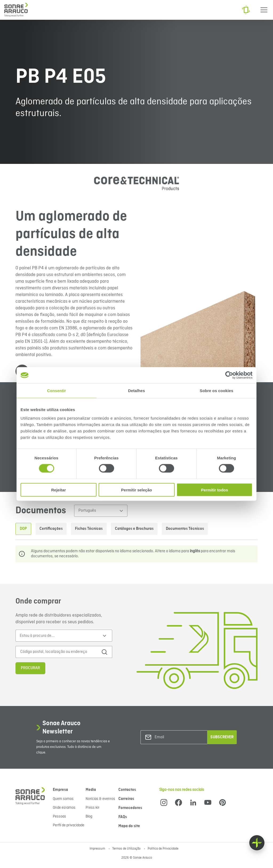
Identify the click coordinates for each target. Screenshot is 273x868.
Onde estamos (64, 808)
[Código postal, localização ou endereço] (59, 652)
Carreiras (126, 799)
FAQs (123, 817)
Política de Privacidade (163, 849)
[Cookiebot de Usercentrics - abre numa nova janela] (229, 375)
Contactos (127, 790)
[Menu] (264, 10)
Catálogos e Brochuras (134, 529)
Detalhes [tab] (136, 391)
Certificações (51, 529)
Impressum (98, 849)
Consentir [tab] (57, 391)
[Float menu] (257, 843)
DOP (23, 529)
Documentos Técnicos (185, 529)
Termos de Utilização (127, 849)
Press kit (93, 808)
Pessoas (59, 816)
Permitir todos (215, 490)
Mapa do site (129, 826)
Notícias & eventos (100, 799)
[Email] (176, 737)
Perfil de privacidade (69, 825)
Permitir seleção (136, 490)
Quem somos (63, 799)
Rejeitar (59, 490)
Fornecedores (130, 808)
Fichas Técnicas (89, 529)
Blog (89, 816)
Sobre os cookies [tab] (216, 391)
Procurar (30, 668)
